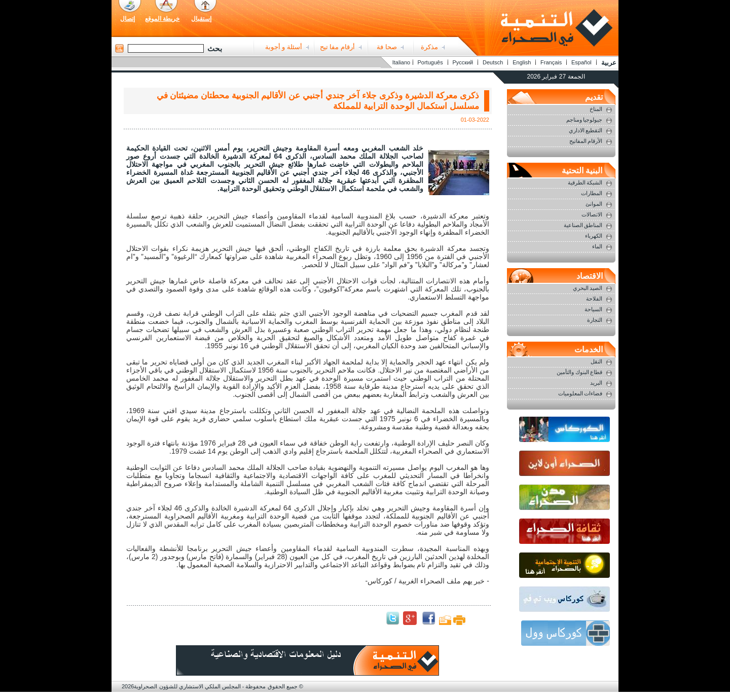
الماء (597, 246)
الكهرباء (594, 236)
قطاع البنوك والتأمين (580, 372)
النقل (596, 361)
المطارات (592, 193)
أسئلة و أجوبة (284, 47)
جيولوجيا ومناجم (585, 120)
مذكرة (429, 47)
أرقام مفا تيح (337, 47)
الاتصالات (592, 214)
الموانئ (594, 204)
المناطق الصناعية (583, 225)
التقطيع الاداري (586, 130)
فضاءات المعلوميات (580, 393)
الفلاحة (594, 299)
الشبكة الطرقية (585, 182)
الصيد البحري (588, 288)
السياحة (593, 309)
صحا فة (387, 47)
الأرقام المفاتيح (586, 141)
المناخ (596, 109)
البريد (596, 383)
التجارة (595, 320)
